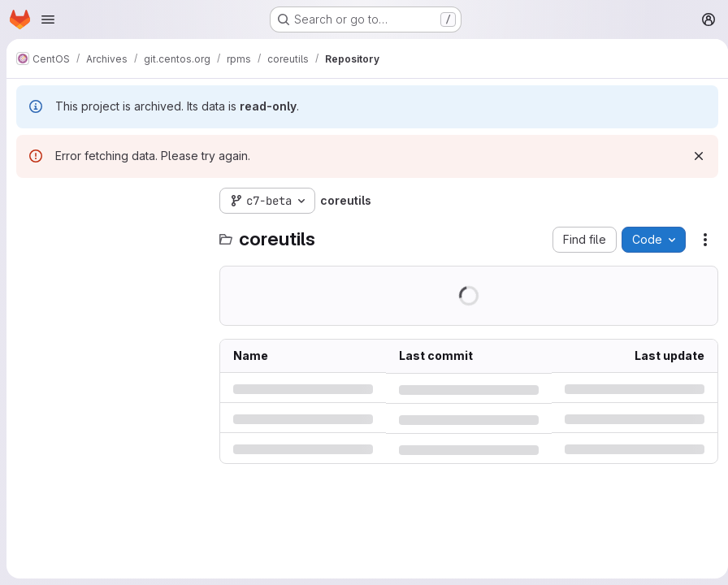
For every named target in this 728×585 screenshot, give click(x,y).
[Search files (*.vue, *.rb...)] (110, 233)
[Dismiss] (692, 156)
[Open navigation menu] (48, 19)
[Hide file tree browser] (29, 201)
